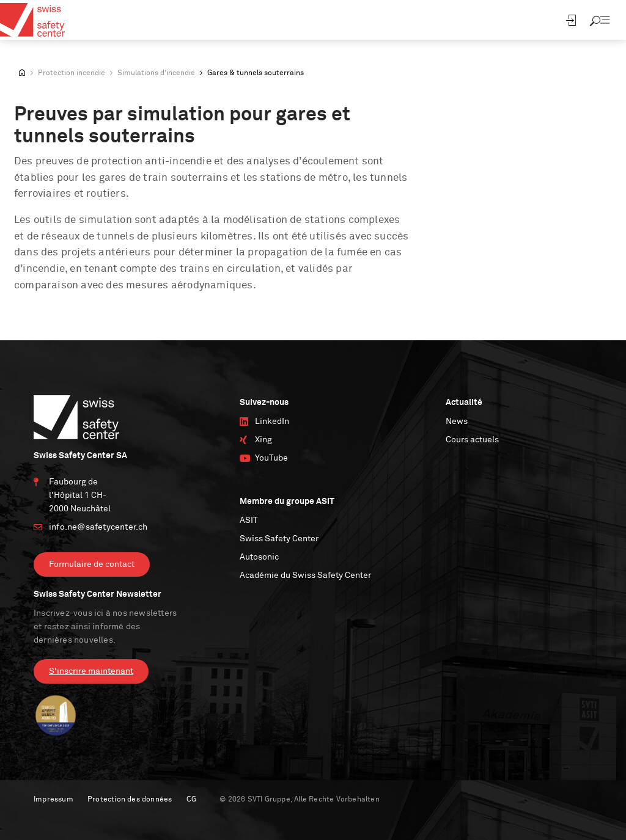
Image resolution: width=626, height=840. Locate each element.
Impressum (53, 800)
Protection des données (130, 800)
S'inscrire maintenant (91, 671)
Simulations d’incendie (156, 73)
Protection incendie (72, 73)
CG (191, 800)
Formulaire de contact (92, 564)
